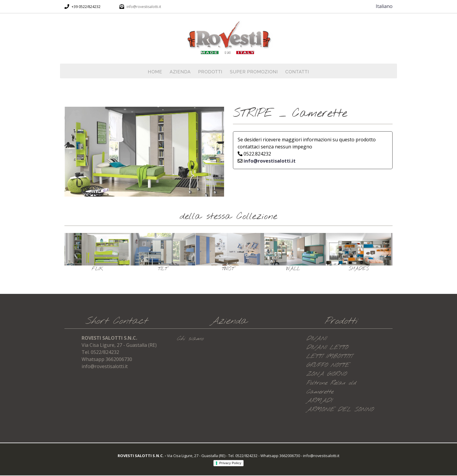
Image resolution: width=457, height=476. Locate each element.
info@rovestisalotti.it (144, 7)
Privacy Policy (230, 463)
